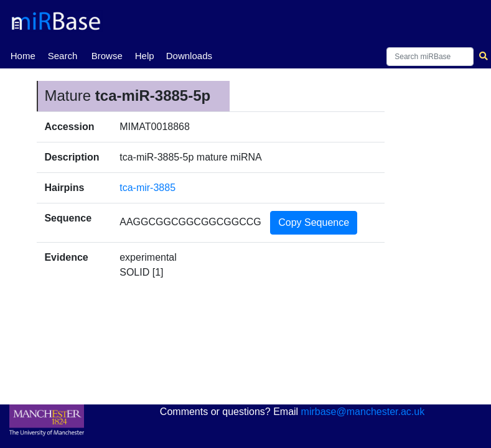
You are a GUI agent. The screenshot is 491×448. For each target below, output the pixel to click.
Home (23, 55)
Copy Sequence (314, 222)
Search (63, 56)
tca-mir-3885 (147, 188)
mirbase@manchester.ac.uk (363, 412)
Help (145, 56)
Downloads (189, 56)
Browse (107, 56)
